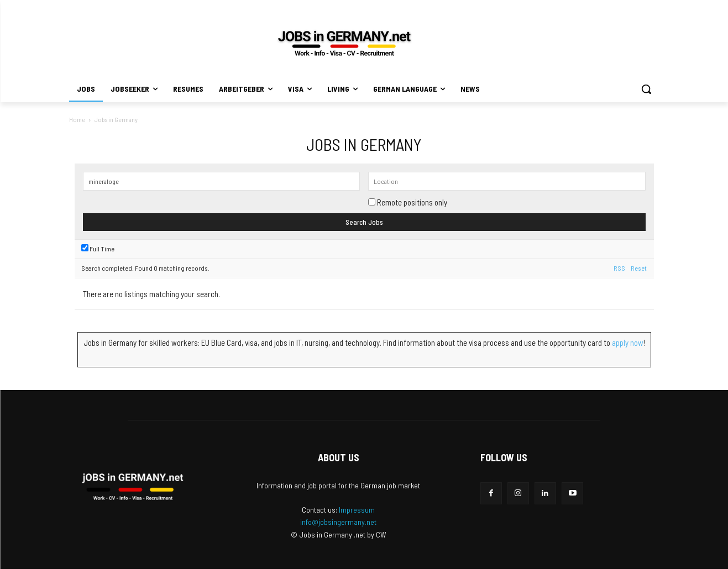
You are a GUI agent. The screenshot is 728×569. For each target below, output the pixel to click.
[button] (646, 89)
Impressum (357, 510)
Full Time (98, 249)
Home (77, 119)
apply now (628, 343)
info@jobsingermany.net (338, 522)
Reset (639, 268)
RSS (619, 268)
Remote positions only (412, 202)
